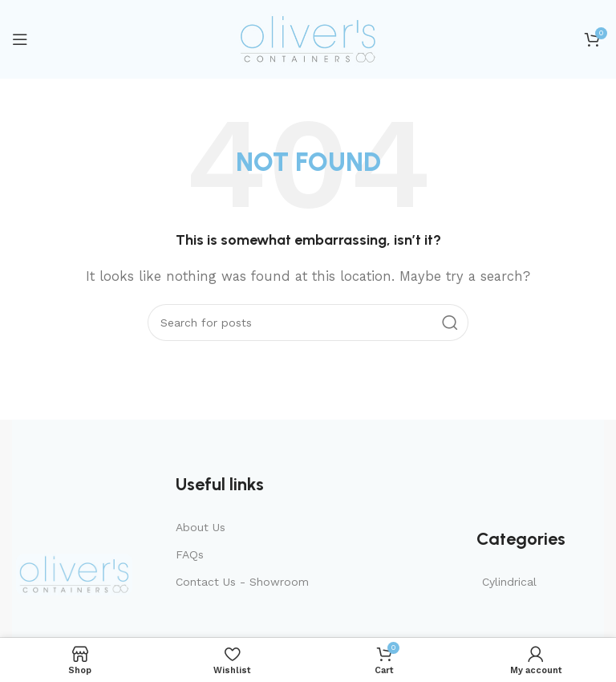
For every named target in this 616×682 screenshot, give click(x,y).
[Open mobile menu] (20, 39)
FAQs (190, 554)
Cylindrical (509, 582)
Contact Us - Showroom (242, 582)
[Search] (308, 323)
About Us (201, 527)
